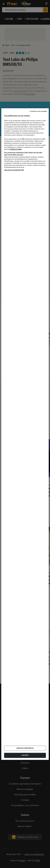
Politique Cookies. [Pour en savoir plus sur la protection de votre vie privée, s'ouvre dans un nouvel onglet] (16, 149)
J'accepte (25, 755)
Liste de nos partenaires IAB (14, 170)
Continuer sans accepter (38, 111)
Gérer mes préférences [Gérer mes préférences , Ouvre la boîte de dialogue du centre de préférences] (25, 748)
